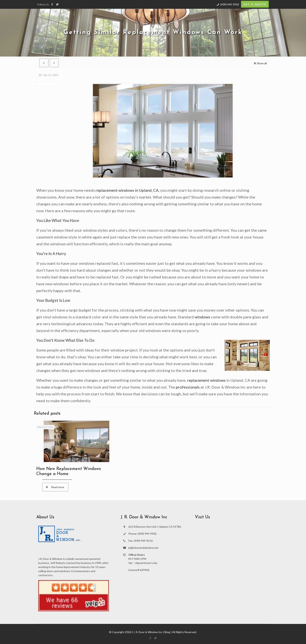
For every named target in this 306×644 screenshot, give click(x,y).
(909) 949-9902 (230, 4)
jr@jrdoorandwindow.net (143, 548)
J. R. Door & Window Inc (148, 632)
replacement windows (206, 380)
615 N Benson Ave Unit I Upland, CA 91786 (155, 527)
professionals (188, 387)
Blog (167, 632)
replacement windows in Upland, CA (127, 190)
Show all (260, 63)
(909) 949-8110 (143, 541)
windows (202, 317)
